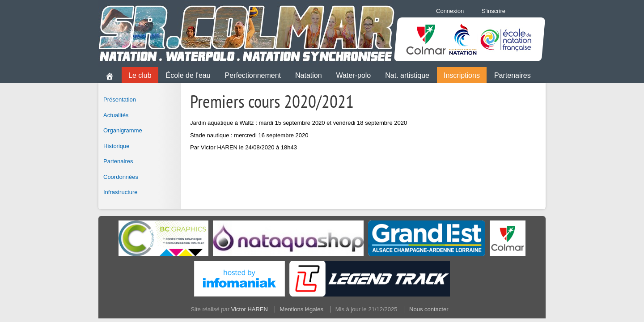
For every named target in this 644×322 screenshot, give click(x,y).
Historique (117, 146)
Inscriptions (462, 75)
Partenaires (513, 75)
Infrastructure (121, 192)
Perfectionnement (253, 75)
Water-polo (354, 75)
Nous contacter (429, 309)
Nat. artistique (407, 75)
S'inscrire (494, 11)
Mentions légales (302, 309)
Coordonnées (121, 177)
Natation (309, 75)
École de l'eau (188, 75)
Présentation (120, 100)
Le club (140, 75)
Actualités (116, 115)
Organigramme (123, 130)
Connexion (450, 11)
